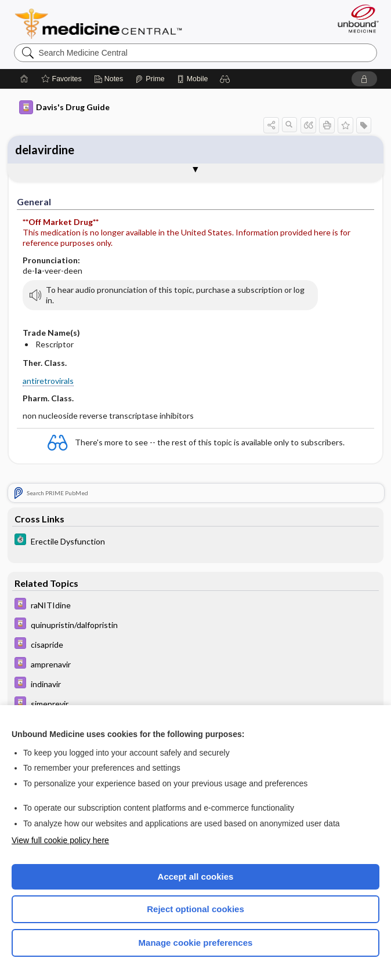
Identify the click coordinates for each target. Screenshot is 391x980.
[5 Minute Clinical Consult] (195, 541)
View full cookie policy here (60, 840)
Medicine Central (105, 24)
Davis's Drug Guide (64, 107)
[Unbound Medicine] (354, 19)
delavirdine (45, 150)
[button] (225, 79)
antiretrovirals (48, 381)
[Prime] (150, 79)
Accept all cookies (196, 876)
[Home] (24, 79)
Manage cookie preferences (196, 943)
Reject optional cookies (195, 909)
